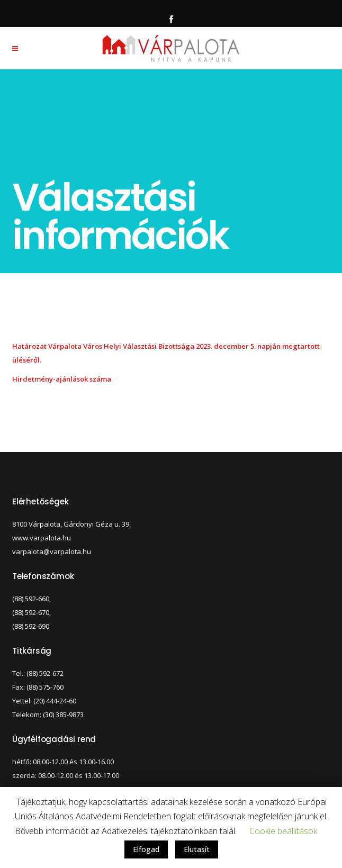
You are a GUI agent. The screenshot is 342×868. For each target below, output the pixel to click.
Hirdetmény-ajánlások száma (62, 379)
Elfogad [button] (146, 849)
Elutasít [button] (197, 849)
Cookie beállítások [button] (283, 831)
